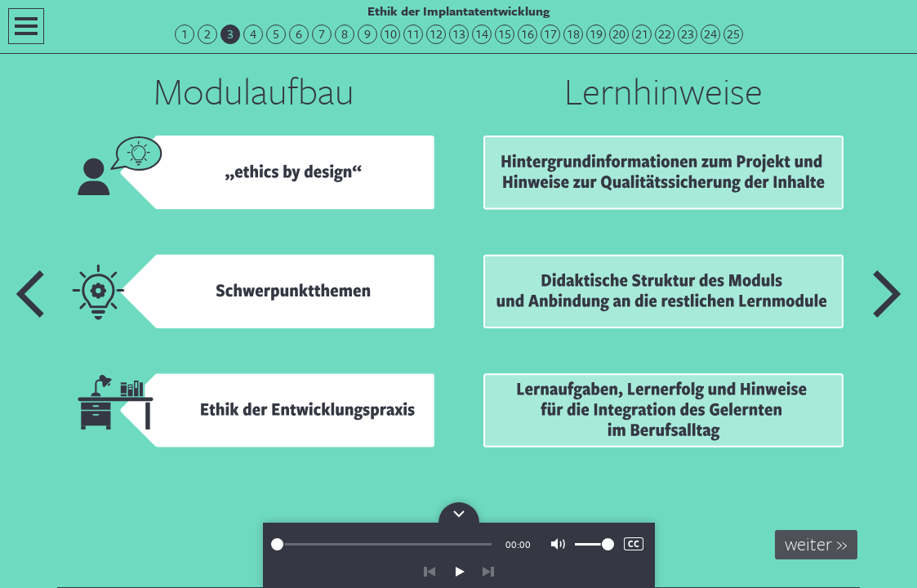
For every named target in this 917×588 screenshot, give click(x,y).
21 (642, 34)
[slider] (382, 544)
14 (482, 34)
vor (488, 572)
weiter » (816, 543)
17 (550, 34)
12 (436, 34)
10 (390, 34)
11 (413, 34)
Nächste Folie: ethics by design (886, 294)
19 (596, 34)
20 (619, 34)
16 (527, 34)
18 (573, 34)
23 (688, 34)
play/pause (459, 572)
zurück (430, 572)
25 (733, 34)
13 (459, 34)
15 (505, 34)
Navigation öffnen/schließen (26, 26)
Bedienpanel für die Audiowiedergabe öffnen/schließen (459, 512)
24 (710, 34)
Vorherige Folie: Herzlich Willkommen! (31, 294)
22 (665, 34)
